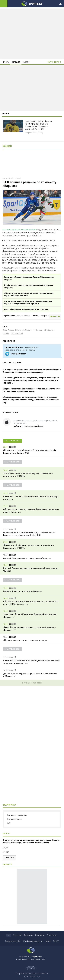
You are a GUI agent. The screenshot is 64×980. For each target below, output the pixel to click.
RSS (57, 941)
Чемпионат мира (14, 819)
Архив (48, 941)
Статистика (52, 935)
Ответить (9, 858)
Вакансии (29, 935)
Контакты (40, 935)
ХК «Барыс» (38, 330)
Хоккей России (17, 333)
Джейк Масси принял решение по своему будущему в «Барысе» (29, 286)
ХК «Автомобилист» (23, 330)
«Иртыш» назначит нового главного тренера (25, 640)
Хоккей (7, 146)
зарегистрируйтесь (34, 426)
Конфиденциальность (33, 941)
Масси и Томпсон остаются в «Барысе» (22, 591)
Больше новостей (32, 683)
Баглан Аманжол (23, 316)
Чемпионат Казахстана (17, 815)
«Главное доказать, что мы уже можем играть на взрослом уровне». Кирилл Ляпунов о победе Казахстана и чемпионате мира (31, 400)
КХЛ (8, 823)
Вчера (6, 62)
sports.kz (55, 316)
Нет (7, 852)
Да (7, 848)
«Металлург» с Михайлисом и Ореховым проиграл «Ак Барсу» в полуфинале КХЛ (29, 294)
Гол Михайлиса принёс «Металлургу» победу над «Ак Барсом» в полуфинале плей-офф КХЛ (28, 303)
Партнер (7, 864)
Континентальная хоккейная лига (19, 230)
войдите (18, 426)
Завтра (26, 62)
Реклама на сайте (13, 941)
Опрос (6, 834)
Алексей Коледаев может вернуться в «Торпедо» (27, 309)
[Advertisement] (32, 34)
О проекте (17, 935)
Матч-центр (54, 62)
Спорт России (8, 330)
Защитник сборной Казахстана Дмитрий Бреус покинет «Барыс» (29, 278)
